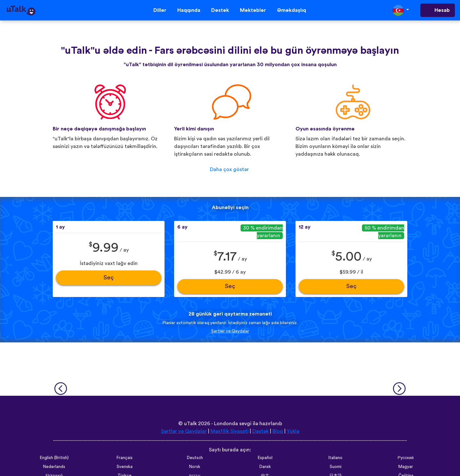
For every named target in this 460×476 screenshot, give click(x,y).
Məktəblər (253, 10)
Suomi (336, 467)
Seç (109, 278)
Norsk (195, 467)
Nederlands (54, 467)
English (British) (54, 458)
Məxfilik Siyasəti (230, 431)
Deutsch (195, 458)
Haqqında (189, 10)
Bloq (278, 431)
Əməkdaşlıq (291, 10)
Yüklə (293, 431)
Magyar (406, 467)
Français (125, 458)
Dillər (160, 10)
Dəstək (220, 10)
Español (265, 458)
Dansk (265, 467)
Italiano (335, 458)
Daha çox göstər (229, 169)
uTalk (190, 424)
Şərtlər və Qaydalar (230, 331)
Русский (406, 458)
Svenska (125, 467)
